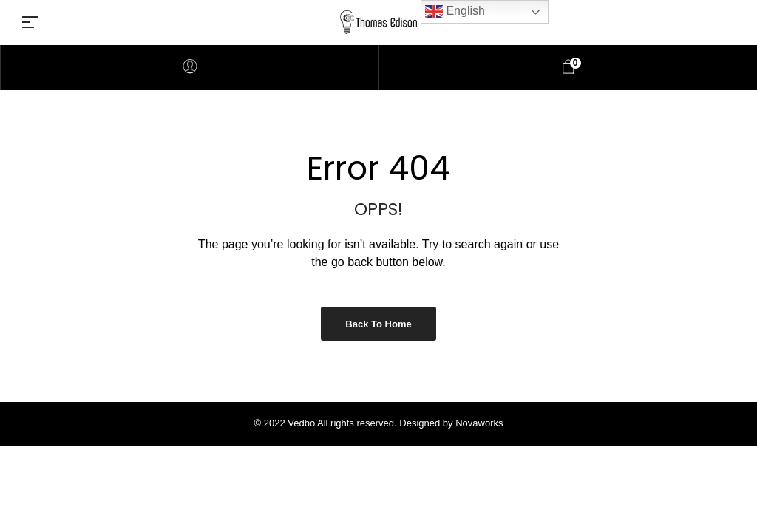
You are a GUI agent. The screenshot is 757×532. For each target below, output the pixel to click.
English (455, 12)
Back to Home (378, 324)
